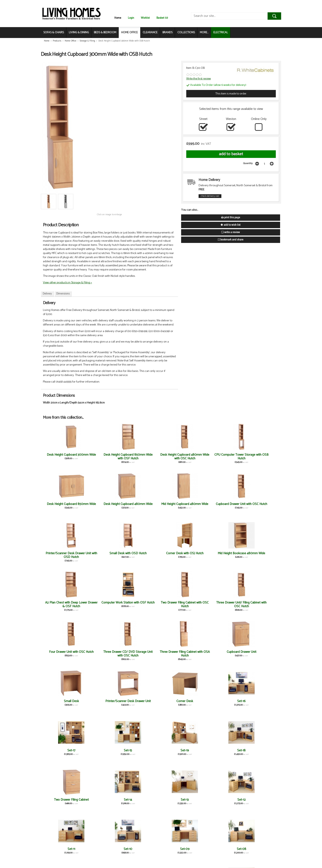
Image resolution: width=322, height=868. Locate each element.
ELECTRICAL (221, 33)
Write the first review (199, 79)
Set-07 (63, 750)
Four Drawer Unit (102, 800)
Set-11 (141, 701)
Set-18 (181, 652)
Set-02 (63, 800)
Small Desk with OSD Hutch (181, 504)
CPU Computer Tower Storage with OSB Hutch (181, 457)
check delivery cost (210, 196)
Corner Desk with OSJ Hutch (220, 506)
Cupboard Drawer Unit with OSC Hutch (102, 506)
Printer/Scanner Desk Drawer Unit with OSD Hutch (141, 508)
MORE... (204, 33)
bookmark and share (231, 240)
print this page (231, 218)
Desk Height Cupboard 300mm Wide (63, 457)
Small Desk (141, 603)
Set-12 (102, 701)
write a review (231, 232)
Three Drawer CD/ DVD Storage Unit (181, 802)
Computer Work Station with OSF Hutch (102, 555)
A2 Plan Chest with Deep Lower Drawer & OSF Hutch (63, 555)
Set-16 (259, 603)
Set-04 (181, 750)
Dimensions (63, 294)
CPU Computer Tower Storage (259, 802)
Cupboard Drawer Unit (102, 603)
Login (131, 18)
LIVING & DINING (79, 33)
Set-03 (220, 750)
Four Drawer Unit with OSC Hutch (220, 555)
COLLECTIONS (186, 33)
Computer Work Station (102, 849)
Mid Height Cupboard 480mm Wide (63, 506)
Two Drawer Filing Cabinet (220, 652)
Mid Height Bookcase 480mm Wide (259, 506)
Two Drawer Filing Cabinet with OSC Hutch (141, 555)
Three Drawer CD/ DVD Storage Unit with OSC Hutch (259, 557)
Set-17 (63, 652)
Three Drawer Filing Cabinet (220, 800)
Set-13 (63, 701)
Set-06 (102, 750)
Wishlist (145, 18)
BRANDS (167, 33)
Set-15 (102, 652)
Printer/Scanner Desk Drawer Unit (181, 604)
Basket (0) (162, 18)
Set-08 (259, 701)
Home (118, 18)
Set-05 (141, 750)
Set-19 (141, 652)
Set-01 (259, 750)
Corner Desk (220, 603)
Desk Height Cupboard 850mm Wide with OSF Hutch (102, 458)
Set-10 (181, 701)
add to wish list (231, 225)
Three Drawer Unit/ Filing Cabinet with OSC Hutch (181, 555)
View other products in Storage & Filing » (67, 283)
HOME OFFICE (129, 33)
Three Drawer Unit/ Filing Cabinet (63, 851)
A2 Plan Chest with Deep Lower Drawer (141, 802)
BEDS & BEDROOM (105, 33)
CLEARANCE (150, 33)
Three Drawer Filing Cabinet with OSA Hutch (63, 604)
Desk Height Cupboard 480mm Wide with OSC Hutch (141, 458)
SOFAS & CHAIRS (54, 33)
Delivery (47, 294)
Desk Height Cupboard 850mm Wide (220, 457)
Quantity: (248, 163)
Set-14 (259, 652)
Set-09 (220, 701)
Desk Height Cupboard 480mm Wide (259, 457)
